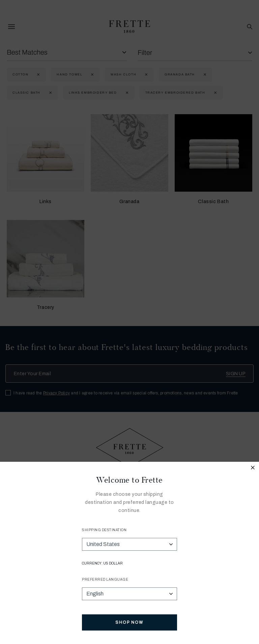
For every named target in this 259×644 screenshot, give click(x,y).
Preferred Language (105, 579)
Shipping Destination (104, 530)
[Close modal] (253, 469)
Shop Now (129, 622)
